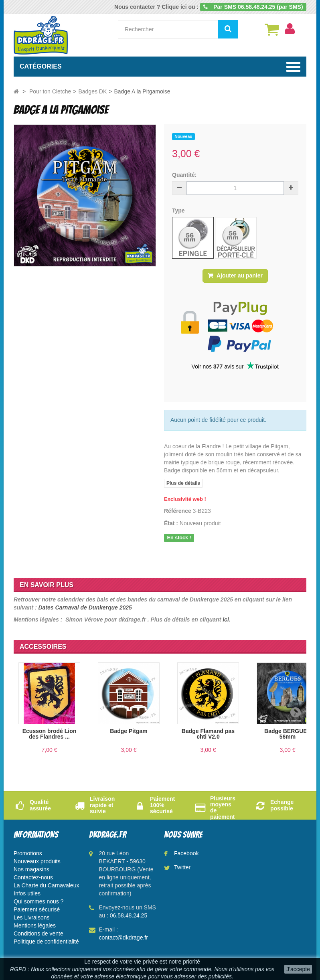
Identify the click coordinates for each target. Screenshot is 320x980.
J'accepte (298, 969)
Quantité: (184, 175)
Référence (178, 511)
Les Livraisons (32, 917)
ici (226, 620)
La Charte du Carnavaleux (46, 885)
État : (171, 523)
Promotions (28, 853)
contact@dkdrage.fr (124, 937)
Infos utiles (27, 893)
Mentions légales (35, 925)
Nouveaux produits (37, 861)
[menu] (290, 29)
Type (179, 211)
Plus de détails (183, 483)
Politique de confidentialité (46, 942)
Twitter (182, 867)
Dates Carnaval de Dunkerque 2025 (85, 607)
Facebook (186, 853)
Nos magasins (31, 869)
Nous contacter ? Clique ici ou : (156, 7)
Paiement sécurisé (37, 909)
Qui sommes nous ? (39, 901)
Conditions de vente (38, 933)
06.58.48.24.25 (129, 915)
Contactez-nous (33, 877)
